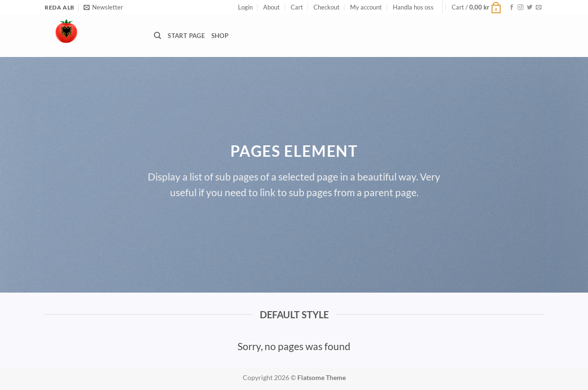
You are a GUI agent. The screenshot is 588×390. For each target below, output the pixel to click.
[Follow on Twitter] (530, 8)
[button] (103, 7)
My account (366, 7)
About (271, 7)
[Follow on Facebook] (512, 8)
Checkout (327, 7)
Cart (297, 7)
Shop (220, 36)
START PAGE (186, 36)
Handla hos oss (413, 7)
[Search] (157, 36)
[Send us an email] (539, 8)
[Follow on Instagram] (521, 8)
